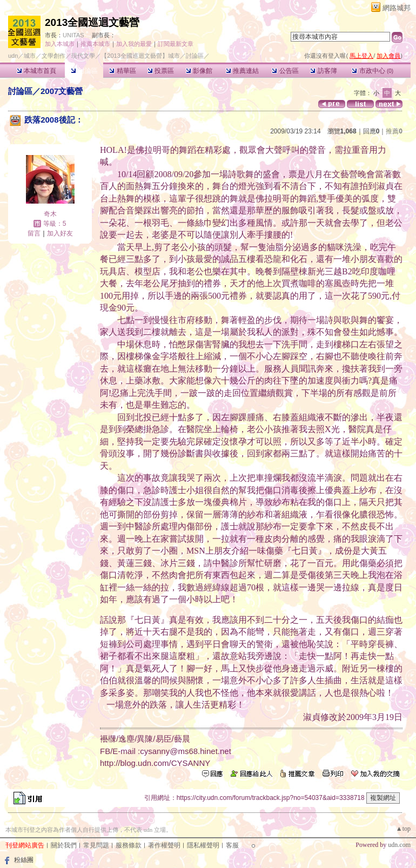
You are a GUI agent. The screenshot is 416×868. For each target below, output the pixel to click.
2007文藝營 (62, 91)
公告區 (285, 71)
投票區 (161, 71)
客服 (232, 845)
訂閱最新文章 (176, 44)
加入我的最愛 (134, 44)
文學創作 (53, 56)
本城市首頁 (36, 71)
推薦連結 (242, 71)
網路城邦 (397, 8)
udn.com (399, 845)
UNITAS (73, 35)
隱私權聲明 (203, 845)
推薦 (394, 131)
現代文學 (83, 56)
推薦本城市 (95, 44)
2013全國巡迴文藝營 (92, 22)
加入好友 (60, 233)
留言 (34, 233)
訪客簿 (323, 71)
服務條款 (129, 845)
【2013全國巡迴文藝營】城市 (140, 56)
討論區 (84, 71)
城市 (30, 56)
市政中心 (373, 71)
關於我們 (64, 845)
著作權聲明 (164, 845)
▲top (403, 829)
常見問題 (96, 845)
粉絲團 (24, 860)
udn (13, 56)
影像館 (199, 71)
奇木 (50, 214)
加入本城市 (60, 44)
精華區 (122, 71)
